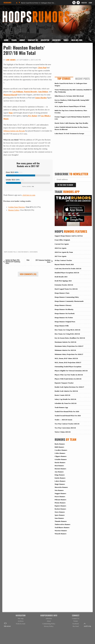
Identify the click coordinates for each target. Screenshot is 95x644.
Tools (66, 40)
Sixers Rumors (60, 512)
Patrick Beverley (31, 92)
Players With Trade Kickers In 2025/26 (68, 379)
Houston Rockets (23, 252)
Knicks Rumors (60, 478)
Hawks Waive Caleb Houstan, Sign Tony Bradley (71, 123)
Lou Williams (18, 92)
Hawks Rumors (60, 462)
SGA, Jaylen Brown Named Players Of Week (70, 106)
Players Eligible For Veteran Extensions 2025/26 (71, 371)
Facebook (76, 624)
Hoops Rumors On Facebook (65, 313)
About (22, 40)
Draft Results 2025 (61, 277)
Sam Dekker (43, 92)
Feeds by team (21, 624)
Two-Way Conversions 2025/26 (65, 428)
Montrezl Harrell (10, 95)
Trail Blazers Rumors (62, 527)
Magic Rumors (60, 484)
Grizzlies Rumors (61, 459)
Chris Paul (42, 68)
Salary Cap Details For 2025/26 (65, 399)
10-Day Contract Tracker (63, 260)
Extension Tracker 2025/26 (64, 285)
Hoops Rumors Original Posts (65, 322)
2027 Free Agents (61, 256)
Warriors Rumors (61, 531)
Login (90, 3)
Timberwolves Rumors (63, 524)
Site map (21, 618)
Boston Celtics (14, 210)
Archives (56, 40)
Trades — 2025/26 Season (63, 420)
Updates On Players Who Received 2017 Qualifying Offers (13, 262)
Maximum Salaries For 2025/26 (65, 342)
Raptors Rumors (60, 506)
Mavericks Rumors (61, 487)
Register (84, 3)
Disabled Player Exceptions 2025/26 (67, 273)
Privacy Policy (49, 626)
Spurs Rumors (60, 515)
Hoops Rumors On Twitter (64, 318)
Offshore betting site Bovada (14, 131)
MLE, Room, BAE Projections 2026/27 (68, 362)
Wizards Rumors (61, 534)
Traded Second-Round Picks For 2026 (68, 416)
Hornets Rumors (60, 469)
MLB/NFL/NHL (77, 40)
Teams (14, 40)
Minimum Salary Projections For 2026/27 (69, 354)
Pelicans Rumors (60, 500)
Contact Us (33, 40)
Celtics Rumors (60, 453)
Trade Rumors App (61, 407)
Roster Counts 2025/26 (62, 395)
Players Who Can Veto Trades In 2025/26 (69, 375)
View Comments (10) (28, 274)
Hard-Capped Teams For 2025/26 (66, 289)
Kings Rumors (60, 475)
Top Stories (64, 79)
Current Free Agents (62, 244)
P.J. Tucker (33, 116)
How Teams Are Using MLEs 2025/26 (67, 330)
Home (6, 40)
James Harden (41, 98)
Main (28, 260)
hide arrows (7, 625)
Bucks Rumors (60, 444)
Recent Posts (83, 79)
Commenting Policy (49, 624)
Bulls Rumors (59, 447)
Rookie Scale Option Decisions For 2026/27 (69, 387)
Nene (11, 113)
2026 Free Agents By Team (64, 252)
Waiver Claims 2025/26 (63, 432)
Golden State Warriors (17, 207)
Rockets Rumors (60, 509)
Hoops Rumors (9, 12)
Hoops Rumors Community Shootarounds (69, 301)
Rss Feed (76, 626)
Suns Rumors (59, 518)
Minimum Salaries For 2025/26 (65, 350)
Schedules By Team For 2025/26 (66, 403)
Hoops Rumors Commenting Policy (67, 297)
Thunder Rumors (61, 521)
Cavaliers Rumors (61, 450)
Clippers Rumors (61, 456)
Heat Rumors (59, 466)
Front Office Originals (62, 240)
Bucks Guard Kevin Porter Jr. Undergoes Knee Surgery (38, 3)
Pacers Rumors (60, 497)
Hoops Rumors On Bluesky (64, 309)
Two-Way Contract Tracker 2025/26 (67, 424)
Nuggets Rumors (60, 493)
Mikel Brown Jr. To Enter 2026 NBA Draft (69, 96)
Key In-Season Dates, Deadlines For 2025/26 (70, 338)
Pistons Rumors (60, 503)
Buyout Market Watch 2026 (64, 264)
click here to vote (29, 195)
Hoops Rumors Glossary (63, 305)
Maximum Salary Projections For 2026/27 (69, 346)
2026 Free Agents (61, 248)
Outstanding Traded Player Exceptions (68, 367)
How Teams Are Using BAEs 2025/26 (67, 334)
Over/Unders (34, 252)
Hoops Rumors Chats (62, 293)
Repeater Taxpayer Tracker (64, 383)
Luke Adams (11, 60)
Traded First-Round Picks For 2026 (67, 411)
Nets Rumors (59, 490)
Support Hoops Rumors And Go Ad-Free (69, 236)
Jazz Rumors (59, 472)
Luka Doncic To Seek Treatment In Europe (69, 133)
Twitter (76, 621)
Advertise (45, 40)
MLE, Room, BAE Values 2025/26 (66, 358)
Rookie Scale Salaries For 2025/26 (66, 391)
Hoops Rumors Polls (10, 252)
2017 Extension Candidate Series (43, 261)
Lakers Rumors (60, 481)
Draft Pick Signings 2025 (63, 281)
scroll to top (87, 625)
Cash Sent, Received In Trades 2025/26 (68, 269)
